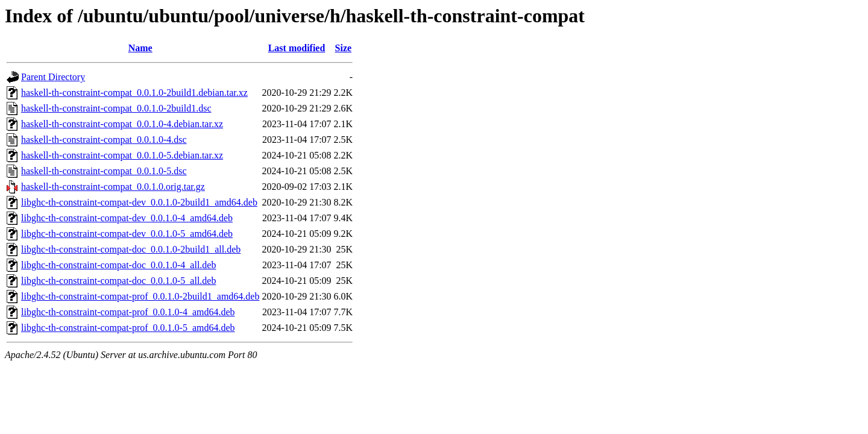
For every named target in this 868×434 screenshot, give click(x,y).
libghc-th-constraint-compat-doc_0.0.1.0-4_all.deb (118, 265)
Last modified (297, 48)
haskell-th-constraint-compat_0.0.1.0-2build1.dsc (116, 108)
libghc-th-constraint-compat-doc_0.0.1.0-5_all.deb (118, 281)
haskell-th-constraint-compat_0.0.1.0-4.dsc (104, 140)
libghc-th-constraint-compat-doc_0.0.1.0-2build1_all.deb (131, 249)
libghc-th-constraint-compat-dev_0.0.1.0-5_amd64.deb (127, 234)
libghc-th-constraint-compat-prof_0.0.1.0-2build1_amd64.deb (140, 296)
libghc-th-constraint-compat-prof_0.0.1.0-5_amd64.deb (128, 328)
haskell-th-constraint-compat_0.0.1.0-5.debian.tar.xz (122, 155)
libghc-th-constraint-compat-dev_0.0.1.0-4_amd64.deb (127, 218)
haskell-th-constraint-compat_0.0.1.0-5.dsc (104, 171)
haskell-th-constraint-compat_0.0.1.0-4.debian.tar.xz (122, 124)
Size (344, 48)
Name (140, 48)
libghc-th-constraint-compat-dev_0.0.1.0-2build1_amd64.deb (139, 202)
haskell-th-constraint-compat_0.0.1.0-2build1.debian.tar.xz (134, 93)
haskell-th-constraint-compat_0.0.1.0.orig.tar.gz (113, 187)
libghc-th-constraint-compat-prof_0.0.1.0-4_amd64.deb (128, 312)
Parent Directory (53, 77)
